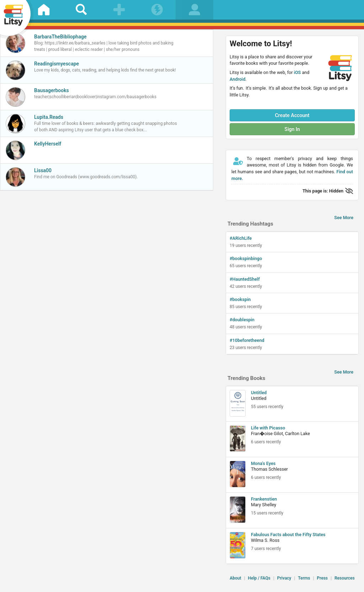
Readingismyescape (57, 64)
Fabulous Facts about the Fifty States (288, 535)
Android (237, 79)
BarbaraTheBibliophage (60, 37)
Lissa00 (43, 170)
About (235, 578)
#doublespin (242, 320)
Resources (345, 578)
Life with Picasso (268, 428)
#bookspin (240, 299)
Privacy (284, 578)
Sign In (292, 129)
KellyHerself (48, 144)
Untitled (259, 393)
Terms (304, 578)
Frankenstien (264, 499)
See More (344, 218)
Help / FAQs (259, 578)
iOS (298, 72)
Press (322, 578)
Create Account (292, 115)
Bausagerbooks (52, 90)
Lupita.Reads (49, 117)
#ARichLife (241, 238)
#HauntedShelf (245, 279)
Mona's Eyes (263, 463)
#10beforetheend (247, 340)
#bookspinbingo (246, 258)
